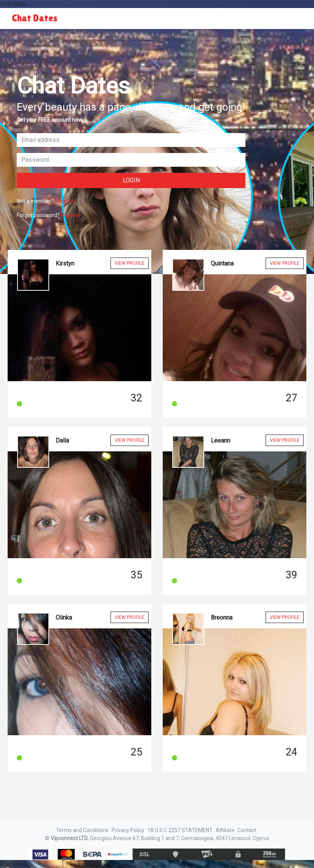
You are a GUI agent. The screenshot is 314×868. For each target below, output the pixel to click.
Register (65, 201)
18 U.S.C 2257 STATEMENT (180, 830)
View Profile (130, 263)
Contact (247, 830)
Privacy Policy (128, 830)
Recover (71, 215)
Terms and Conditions (82, 830)
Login (131, 180)
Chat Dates (35, 18)
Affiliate (225, 830)
